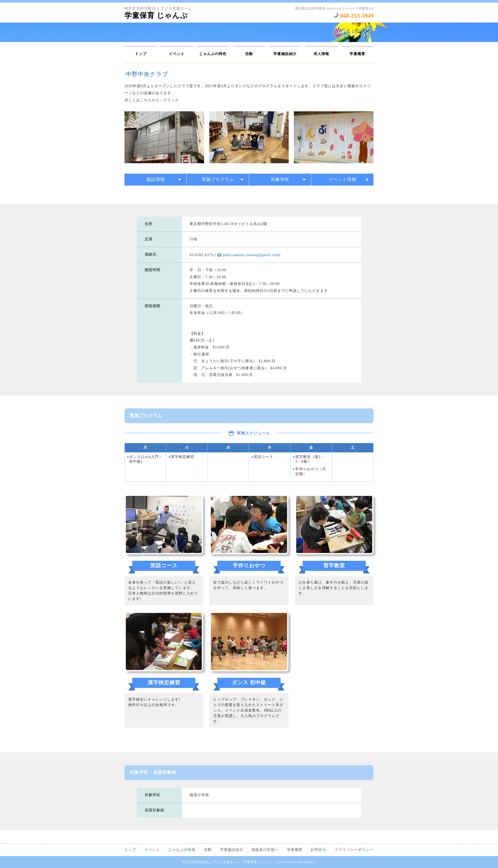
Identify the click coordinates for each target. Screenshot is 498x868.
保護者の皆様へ (265, 850)
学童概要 (357, 54)
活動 (249, 54)
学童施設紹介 (285, 54)
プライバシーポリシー (354, 850)
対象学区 (280, 179)
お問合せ (319, 850)
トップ (141, 54)
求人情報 (321, 54)
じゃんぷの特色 (213, 54)
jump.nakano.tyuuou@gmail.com (251, 255)
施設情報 (156, 179)
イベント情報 (342, 179)
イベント (177, 54)
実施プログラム (218, 179)
